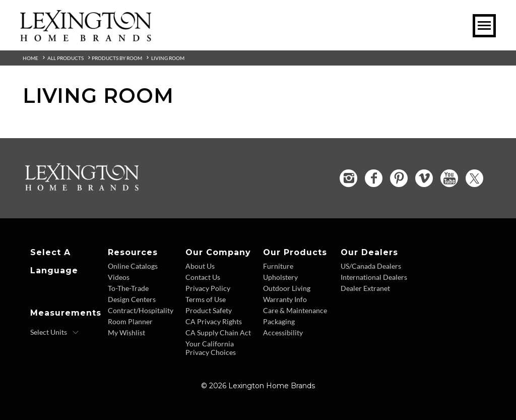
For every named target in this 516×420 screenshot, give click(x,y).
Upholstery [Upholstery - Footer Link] (280, 277)
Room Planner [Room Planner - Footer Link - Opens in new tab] (130, 321)
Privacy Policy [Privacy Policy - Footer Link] (208, 288)
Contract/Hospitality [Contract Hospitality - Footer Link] (141, 310)
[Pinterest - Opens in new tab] (399, 178)
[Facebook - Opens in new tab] (374, 178)
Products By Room (117, 58)
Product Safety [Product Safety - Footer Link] (209, 310)
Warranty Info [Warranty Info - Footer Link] (285, 299)
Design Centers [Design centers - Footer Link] (132, 299)
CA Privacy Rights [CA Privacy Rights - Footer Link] (214, 321)
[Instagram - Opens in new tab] (348, 178)
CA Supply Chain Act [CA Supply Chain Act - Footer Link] (218, 333)
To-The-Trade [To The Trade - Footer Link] (128, 288)
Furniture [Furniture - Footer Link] (278, 266)
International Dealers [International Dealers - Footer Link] (374, 277)
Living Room (168, 58)
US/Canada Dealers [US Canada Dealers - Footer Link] (371, 266)
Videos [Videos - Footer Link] (119, 277)
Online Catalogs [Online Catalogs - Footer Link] (133, 266)
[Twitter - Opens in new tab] (474, 178)
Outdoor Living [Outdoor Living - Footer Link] (287, 288)
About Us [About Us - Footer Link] (200, 266)
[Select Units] (55, 332)
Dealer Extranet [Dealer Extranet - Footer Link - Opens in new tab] (365, 288)
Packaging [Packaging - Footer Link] (279, 321)
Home (30, 58)
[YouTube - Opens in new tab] (449, 178)
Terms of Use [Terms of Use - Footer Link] (206, 299)
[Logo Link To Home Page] (86, 38)
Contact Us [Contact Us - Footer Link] (203, 277)
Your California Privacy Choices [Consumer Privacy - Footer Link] (211, 348)
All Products (66, 58)
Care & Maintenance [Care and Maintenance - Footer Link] (295, 310)
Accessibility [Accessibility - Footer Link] (283, 333)
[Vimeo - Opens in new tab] (424, 178)
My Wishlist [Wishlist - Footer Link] (126, 333)
